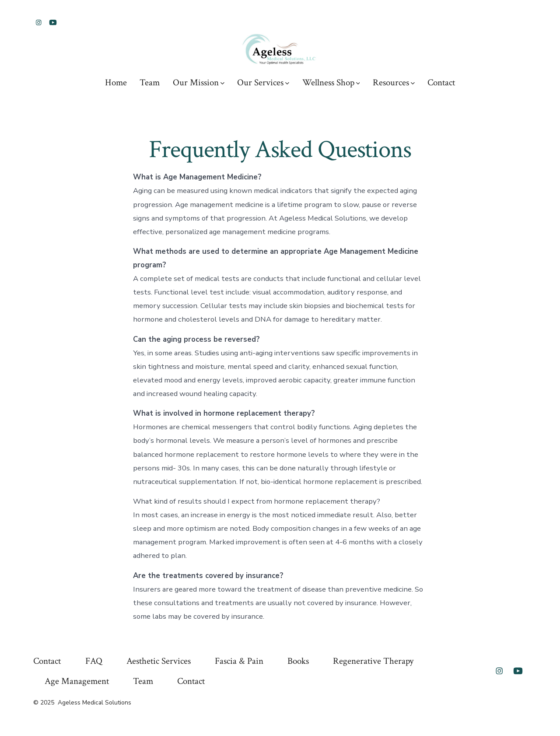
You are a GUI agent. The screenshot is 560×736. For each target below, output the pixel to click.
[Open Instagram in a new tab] (39, 23)
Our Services (263, 82)
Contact (441, 82)
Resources (394, 82)
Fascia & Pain (239, 661)
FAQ (94, 661)
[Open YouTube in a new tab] (53, 23)
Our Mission (199, 82)
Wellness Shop (331, 82)
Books (298, 661)
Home (116, 82)
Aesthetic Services (159, 661)
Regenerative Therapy (373, 661)
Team (150, 82)
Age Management (77, 681)
